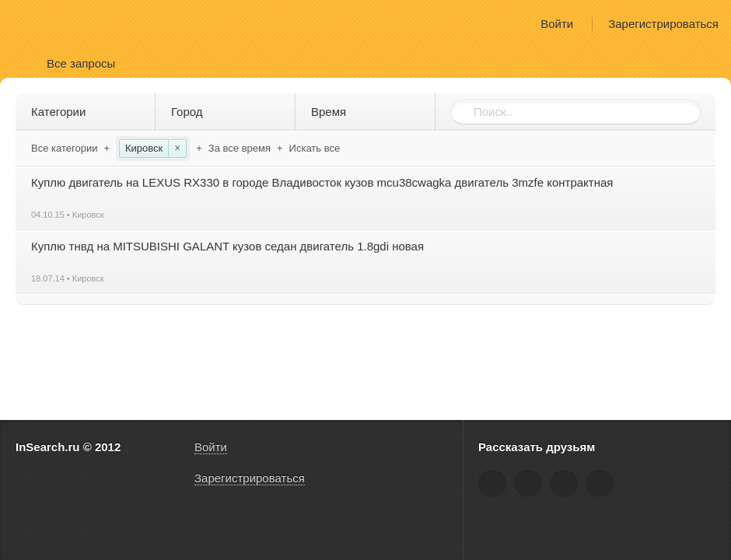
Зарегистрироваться (663, 24)
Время (368, 112)
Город (228, 112)
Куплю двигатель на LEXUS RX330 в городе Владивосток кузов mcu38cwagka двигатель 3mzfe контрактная (322, 182)
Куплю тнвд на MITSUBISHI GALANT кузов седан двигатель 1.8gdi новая (227, 246)
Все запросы (81, 63)
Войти (557, 24)
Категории (88, 112)
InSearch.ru (61, 23)
